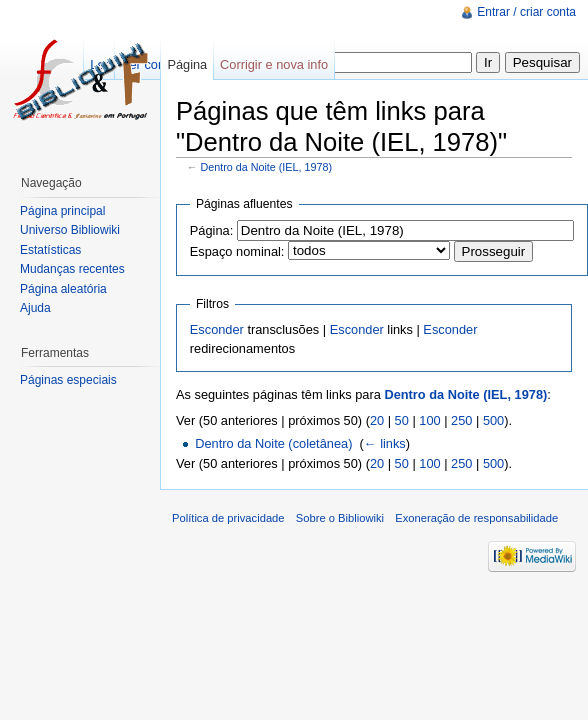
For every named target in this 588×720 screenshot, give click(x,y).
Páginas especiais (68, 380)
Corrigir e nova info (274, 64)
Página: (211, 230)
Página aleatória (63, 289)
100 (429, 420)
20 (377, 420)
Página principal (62, 211)
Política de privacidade (228, 518)
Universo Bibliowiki (70, 230)
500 (493, 420)
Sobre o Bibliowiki (340, 518)
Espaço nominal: (237, 251)
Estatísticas (50, 250)
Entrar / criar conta (526, 12)
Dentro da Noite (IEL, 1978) (266, 167)
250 (461, 420)
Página (187, 64)
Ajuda (35, 308)
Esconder (217, 329)
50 (402, 420)
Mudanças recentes (72, 269)
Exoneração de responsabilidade (476, 518)
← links (385, 443)
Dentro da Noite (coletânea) (273, 443)
